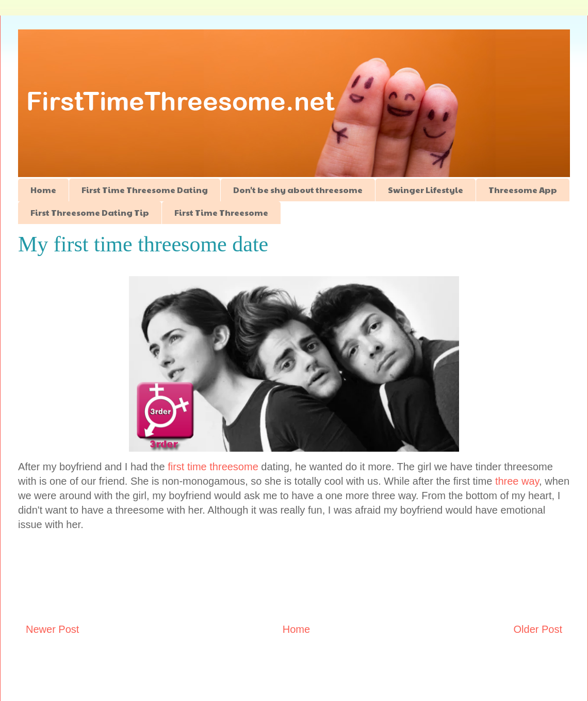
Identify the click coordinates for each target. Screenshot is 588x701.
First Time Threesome (221, 212)
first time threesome (213, 467)
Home (43, 190)
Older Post (538, 629)
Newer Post (52, 629)
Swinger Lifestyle (426, 190)
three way (517, 481)
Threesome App (523, 190)
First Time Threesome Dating (145, 190)
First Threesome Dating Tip (90, 212)
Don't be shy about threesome (298, 190)
